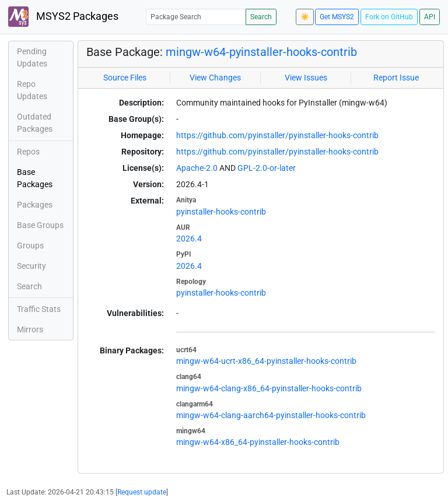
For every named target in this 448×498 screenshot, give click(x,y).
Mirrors (30, 329)
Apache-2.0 (197, 168)
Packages (35, 205)
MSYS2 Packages (63, 17)
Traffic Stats (39, 309)
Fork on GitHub (389, 17)
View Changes (215, 78)
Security (32, 266)
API (430, 17)
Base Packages (35, 178)
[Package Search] (196, 17)
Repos (28, 152)
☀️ (305, 17)
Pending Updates (32, 57)
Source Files (125, 78)
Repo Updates (32, 90)
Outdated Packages (35, 123)
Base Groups (40, 225)
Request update (142, 492)
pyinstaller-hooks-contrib (221, 212)
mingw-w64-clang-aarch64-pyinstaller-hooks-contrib (271, 415)
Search (261, 17)
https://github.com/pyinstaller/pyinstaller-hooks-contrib (277, 135)
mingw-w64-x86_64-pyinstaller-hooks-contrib (258, 442)
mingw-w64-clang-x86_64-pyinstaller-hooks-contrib (269, 388)
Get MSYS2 (337, 17)
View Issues (306, 78)
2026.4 (189, 239)
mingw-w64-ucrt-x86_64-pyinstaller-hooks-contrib (266, 361)
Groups (30, 246)
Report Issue (396, 78)
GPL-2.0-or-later (267, 168)
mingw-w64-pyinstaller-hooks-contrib (261, 52)
